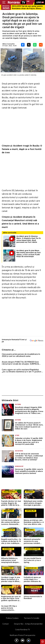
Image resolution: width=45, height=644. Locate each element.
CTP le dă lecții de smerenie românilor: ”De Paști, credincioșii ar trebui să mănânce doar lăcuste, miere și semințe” (29, 457)
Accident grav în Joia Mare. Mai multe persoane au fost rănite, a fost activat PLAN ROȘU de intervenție (29, 254)
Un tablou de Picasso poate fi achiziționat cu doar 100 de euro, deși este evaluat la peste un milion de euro (29, 426)
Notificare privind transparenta (22, 635)
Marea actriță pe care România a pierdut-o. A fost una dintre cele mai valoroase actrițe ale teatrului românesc (34, 522)
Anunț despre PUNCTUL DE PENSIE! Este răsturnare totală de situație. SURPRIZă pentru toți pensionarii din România (20, 363)
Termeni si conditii (32, 618)
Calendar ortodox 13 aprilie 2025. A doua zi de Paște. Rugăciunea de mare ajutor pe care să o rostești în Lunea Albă (29, 441)
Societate (19, 451)
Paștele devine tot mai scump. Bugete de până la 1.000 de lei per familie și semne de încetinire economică (11, 503)
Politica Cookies (12, 618)
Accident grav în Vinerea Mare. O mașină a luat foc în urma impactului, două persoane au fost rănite (29, 239)
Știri (17, 435)
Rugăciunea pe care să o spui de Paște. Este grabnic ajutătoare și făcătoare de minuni (11, 599)
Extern (18, 404)
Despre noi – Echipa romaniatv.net (28, 624)
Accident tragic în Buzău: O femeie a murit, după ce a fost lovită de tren (22, 149)
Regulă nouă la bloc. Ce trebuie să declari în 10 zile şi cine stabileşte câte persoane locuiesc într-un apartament (11, 541)
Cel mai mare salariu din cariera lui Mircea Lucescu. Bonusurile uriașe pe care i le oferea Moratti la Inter (11, 522)
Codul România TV (22, 629)
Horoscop (19, 466)
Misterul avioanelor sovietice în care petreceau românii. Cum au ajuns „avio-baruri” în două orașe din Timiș (33, 541)
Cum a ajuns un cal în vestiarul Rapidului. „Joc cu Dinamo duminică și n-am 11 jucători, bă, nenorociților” (22, 371)
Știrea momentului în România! (33, 598)
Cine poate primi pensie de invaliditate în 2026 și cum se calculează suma (21, 355)
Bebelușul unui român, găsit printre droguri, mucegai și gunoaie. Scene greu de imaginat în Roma (33, 503)
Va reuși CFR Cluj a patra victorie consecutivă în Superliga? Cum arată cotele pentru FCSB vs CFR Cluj (11, 608)
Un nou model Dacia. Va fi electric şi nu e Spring (33, 560)
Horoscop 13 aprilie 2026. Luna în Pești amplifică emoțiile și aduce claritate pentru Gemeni (29, 471)
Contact (6, 624)
